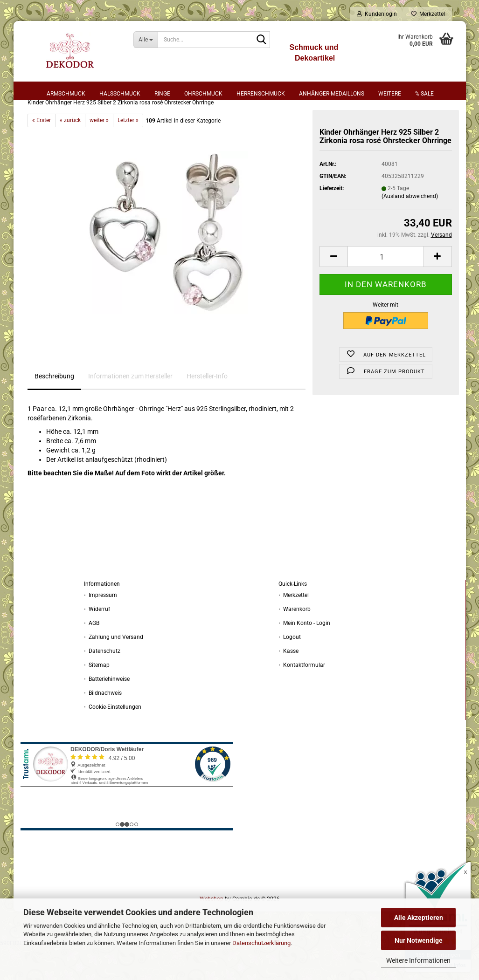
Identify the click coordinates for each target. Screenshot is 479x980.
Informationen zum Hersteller (130, 409)
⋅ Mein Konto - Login (304, 656)
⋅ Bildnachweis (103, 726)
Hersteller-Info (207, 409)
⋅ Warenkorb (295, 642)
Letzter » (128, 153)
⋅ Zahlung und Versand (114, 670)
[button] (333, 289)
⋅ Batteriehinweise (107, 712)
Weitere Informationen (418, 960)
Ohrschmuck (203, 94)
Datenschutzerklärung (261, 943)
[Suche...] (146, 40)
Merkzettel (428, 14)
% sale (424, 94)
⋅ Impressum (101, 628)
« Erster (42, 153)
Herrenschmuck (261, 94)
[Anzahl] (385, 289)
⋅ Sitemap (97, 698)
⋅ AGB (92, 656)
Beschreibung (54, 409)
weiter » (99, 153)
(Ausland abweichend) (410, 229)
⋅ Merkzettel (294, 628)
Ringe (162, 94)
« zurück (70, 153)
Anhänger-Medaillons (332, 94)
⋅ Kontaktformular (302, 698)
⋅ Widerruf (97, 642)
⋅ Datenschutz (102, 684)
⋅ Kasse (288, 684)
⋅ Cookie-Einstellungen (113, 740)
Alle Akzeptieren (419, 918)
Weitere (390, 94)
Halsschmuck (120, 94)
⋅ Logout (290, 670)
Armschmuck (66, 94)
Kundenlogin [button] (377, 14)
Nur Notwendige (419, 940)
